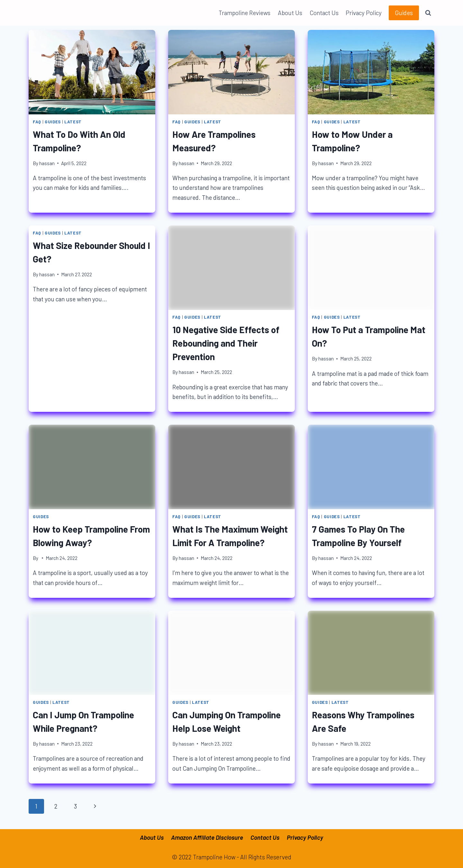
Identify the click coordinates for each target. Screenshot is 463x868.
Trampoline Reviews (245, 13)
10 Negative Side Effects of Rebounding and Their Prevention (226, 343)
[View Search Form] (428, 13)
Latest (73, 122)
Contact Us (324, 13)
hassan (47, 163)
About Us (290, 13)
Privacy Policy (364, 13)
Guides (404, 13)
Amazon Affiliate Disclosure (207, 837)
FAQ (37, 122)
